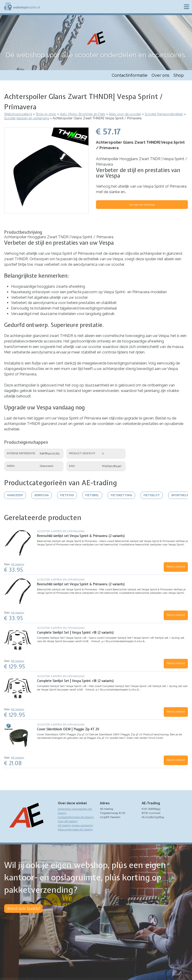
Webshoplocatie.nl (18, 114)
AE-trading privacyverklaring (75, 825)
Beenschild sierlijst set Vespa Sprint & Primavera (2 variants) (81, 536)
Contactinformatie (130, 75)
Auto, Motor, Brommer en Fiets (83, 114)
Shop (179, 75)
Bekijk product (176, 567)
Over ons (160, 75)
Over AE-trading (68, 821)
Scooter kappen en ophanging (27, 118)
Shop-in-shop (46, 114)
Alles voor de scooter (125, 114)
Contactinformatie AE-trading (76, 817)
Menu (187, 7)
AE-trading (18, 564)
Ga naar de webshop (142, 205)
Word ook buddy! (23, 908)
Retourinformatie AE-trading (75, 829)
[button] (46, 211)
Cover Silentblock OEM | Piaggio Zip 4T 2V (68, 729)
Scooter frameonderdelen (164, 114)
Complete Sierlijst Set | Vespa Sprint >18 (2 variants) (76, 632)
